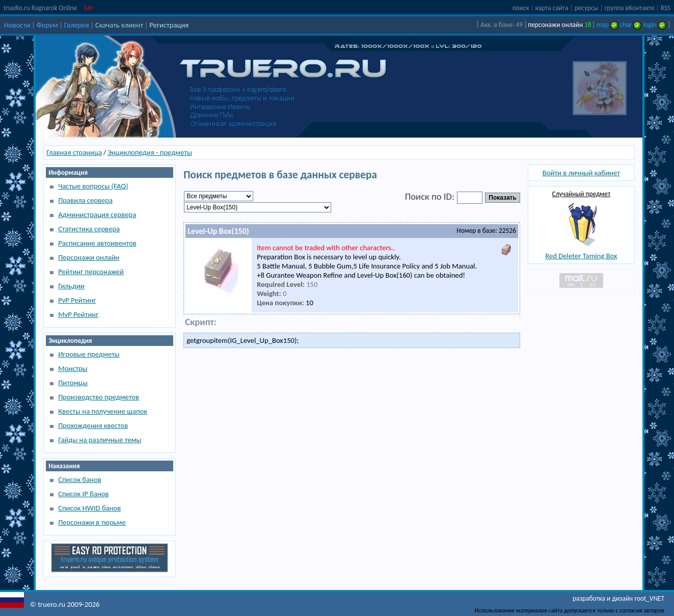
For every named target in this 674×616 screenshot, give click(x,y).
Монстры (73, 368)
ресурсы (587, 8)
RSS (666, 8)
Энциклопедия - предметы (150, 152)
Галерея (77, 25)
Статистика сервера (89, 229)
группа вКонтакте (630, 8)
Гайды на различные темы (100, 440)
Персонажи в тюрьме (92, 522)
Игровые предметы (89, 354)
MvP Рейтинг (78, 314)
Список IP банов (83, 494)
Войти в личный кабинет (581, 173)
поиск (521, 8)
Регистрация (169, 25)
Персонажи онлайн (89, 257)
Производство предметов (99, 397)
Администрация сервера (97, 215)
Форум (47, 25)
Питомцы (73, 383)
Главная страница (74, 152)
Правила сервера (85, 200)
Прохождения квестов (93, 425)
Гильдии (71, 286)
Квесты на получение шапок (103, 411)
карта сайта (552, 8)
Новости (17, 25)
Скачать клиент (119, 25)
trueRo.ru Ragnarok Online (40, 8)
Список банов (80, 479)
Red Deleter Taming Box (581, 256)
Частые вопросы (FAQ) (93, 186)
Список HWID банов (89, 508)
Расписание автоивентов (97, 243)
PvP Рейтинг (77, 300)
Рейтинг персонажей (91, 272)
